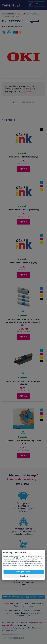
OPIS (15, 102)
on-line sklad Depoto (34, 628)
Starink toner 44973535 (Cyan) (24, 263)
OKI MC (26, 14)
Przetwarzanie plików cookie (35, 565)
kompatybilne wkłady (21, 479)
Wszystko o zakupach (23, 606)
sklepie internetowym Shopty (13, 628)
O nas (18, 603)
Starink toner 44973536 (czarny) (23, 157)
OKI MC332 (35, 14)
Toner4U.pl (7, 625)
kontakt (29, 91)
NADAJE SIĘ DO (28, 102)
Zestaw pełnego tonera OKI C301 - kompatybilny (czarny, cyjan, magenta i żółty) (24, 322)
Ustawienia (24, 576)
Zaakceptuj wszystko (24, 572)
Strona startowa (8, 14)
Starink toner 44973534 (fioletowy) (23, 210)
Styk (26, 603)
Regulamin (36, 603)
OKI (18, 14)
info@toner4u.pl (38, 623)
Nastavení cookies (9, 630)
